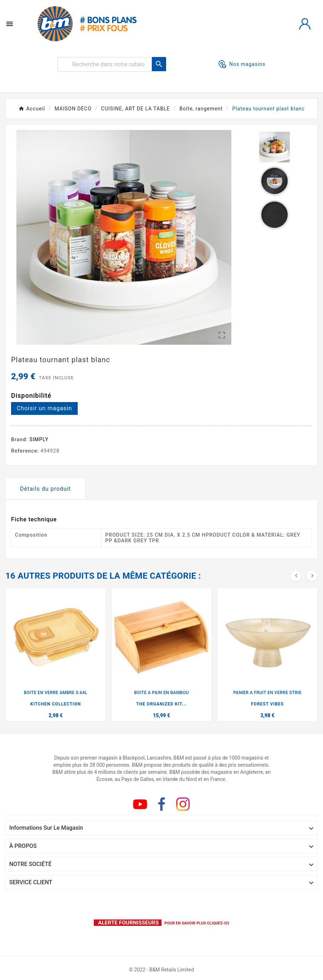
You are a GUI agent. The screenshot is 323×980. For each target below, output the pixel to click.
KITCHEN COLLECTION (56, 704)
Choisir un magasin (44, 408)
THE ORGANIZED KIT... (161, 704)
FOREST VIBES (267, 704)
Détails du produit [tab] (45, 489)
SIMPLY (39, 439)
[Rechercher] (105, 64)
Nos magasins (242, 64)
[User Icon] (305, 24)
